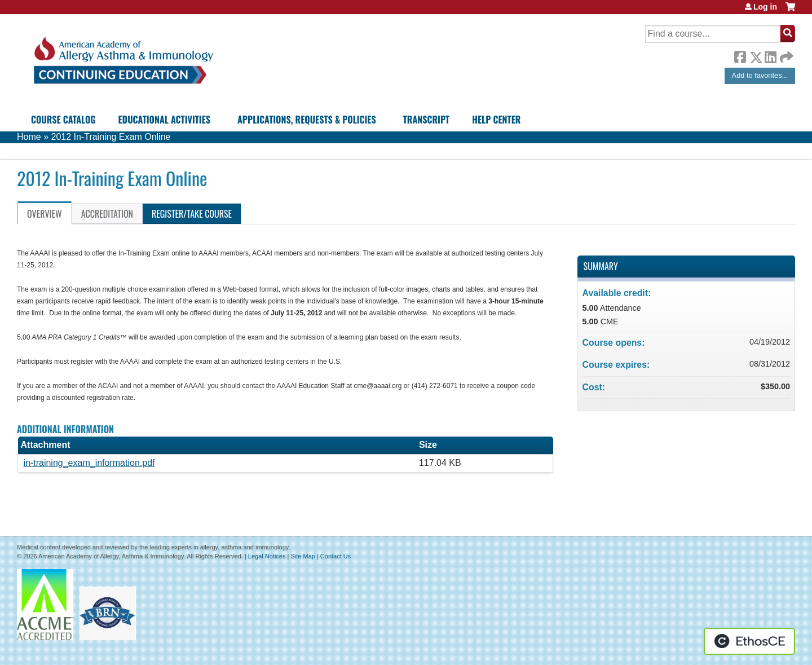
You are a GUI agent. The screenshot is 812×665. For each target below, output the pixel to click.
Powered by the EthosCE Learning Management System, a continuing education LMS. (749, 641)
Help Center (496, 120)
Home (29, 137)
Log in (765, 7)
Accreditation (107, 214)
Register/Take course (192, 214)
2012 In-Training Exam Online (111, 137)
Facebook (740, 55)
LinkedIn (770, 55)
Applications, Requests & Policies (307, 120)
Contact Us (336, 556)
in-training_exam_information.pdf (89, 463)
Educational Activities (164, 120)
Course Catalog (63, 120)
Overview (45, 214)
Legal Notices (267, 556)
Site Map (303, 556)
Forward (785, 54)
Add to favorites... (760, 75)
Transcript (426, 120)
